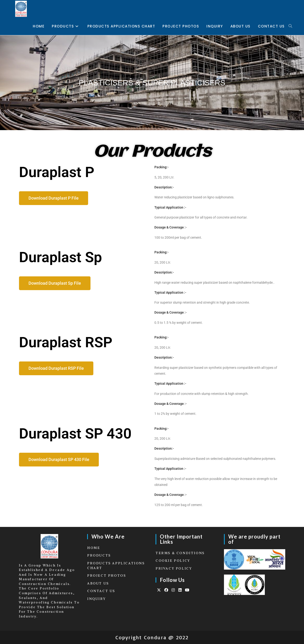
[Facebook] (167, 590)
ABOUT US (98, 583)
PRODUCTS (99, 555)
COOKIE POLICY (173, 561)
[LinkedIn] (180, 590)
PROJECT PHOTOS (107, 575)
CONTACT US (101, 591)
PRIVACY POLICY (174, 568)
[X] (159, 590)
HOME (94, 548)
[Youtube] (188, 590)
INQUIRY (96, 599)
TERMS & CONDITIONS (180, 553)
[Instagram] (173, 590)
